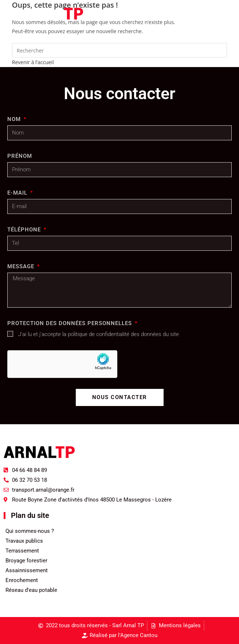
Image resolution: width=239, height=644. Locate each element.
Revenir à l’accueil (33, 62)
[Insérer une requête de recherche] (119, 50)
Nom (15, 119)
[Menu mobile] (215, 13)
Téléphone (25, 230)
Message (22, 266)
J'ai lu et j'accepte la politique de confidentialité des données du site (99, 334)
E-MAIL (18, 193)
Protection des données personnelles (70, 323)
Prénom (20, 156)
